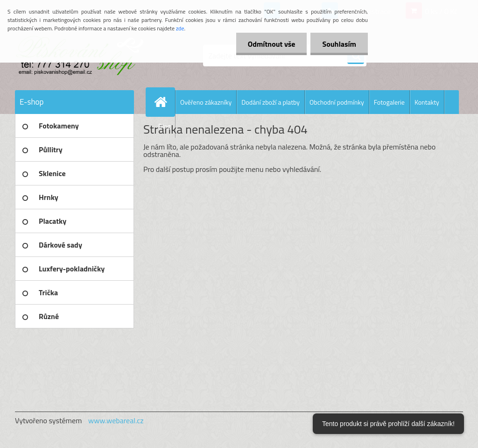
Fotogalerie (389, 102)
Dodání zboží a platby (271, 102)
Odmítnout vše (272, 44)
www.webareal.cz (116, 420)
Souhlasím (339, 44)
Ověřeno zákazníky (206, 102)
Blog (164, 126)
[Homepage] (164, 102)
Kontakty (427, 102)
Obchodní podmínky (337, 102)
